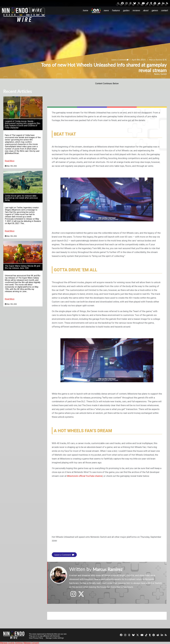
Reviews (136, 10)
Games (155, 10)
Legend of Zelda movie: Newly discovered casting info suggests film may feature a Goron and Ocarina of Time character (23, 124)
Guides (126, 10)
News (106, 10)
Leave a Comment (116, 60)
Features (116, 10)
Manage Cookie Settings (55, 638)
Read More (10, 161)
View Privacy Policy (36, 638)
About (146, 10)
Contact (165, 10)
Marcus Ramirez (154, 60)
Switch (164, 74)
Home (86, 10)
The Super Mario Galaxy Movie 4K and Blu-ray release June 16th (23, 267)
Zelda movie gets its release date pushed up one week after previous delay (21, 198)
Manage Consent (31, 643)
